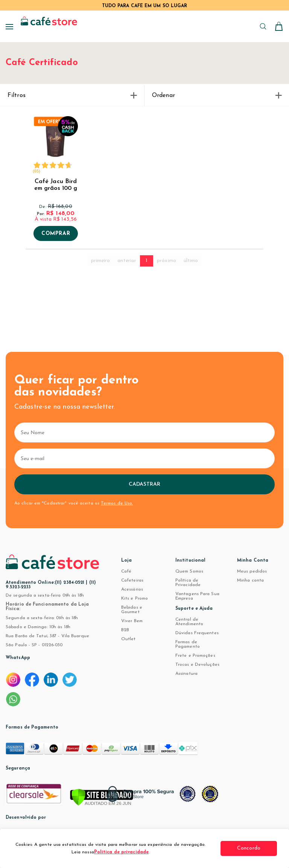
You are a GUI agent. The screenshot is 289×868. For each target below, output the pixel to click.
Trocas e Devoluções (197, 665)
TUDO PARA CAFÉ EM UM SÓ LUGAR (145, 6)
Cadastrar (145, 484)
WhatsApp (18, 658)
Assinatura (186, 674)
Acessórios (132, 589)
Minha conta (250, 580)
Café (126, 571)
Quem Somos (189, 571)
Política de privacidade (121, 852)
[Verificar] (102, 798)
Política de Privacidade (188, 583)
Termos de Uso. (117, 503)
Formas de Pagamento (188, 644)
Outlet (129, 639)
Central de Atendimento (189, 622)
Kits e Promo (135, 598)
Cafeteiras (132, 580)
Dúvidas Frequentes (197, 633)
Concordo (249, 848)
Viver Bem (132, 621)
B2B (125, 630)
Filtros (72, 95)
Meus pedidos (252, 571)
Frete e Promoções (195, 656)
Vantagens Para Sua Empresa (197, 596)
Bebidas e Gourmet (132, 610)
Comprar (56, 234)
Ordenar (217, 95)
